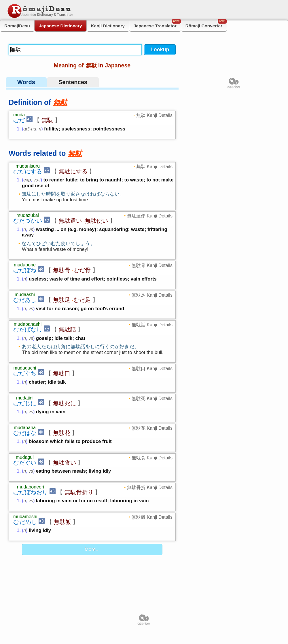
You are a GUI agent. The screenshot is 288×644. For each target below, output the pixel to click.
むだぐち (25, 373)
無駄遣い (70, 221)
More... (92, 549)
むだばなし (28, 329)
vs (31, 229)
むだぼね (25, 270)
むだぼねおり (31, 492)
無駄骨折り (79, 492)
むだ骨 (82, 270)
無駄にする (73, 171)
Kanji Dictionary (108, 26)
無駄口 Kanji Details (152, 368)
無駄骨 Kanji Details (152, 265)
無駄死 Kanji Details (152, 398)
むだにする (28, 171)
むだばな (25, 433)
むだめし (25, 522)
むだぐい (25, 463)
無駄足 (62, 300)
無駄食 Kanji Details (152, 458)
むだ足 (82, 300)
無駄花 (62, 433)
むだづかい (28, 221)
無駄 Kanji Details (154, 115)
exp (27, 180)
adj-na (30, 129)
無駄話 (67, 329)
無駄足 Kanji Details (152, 295)
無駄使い (96, 221)
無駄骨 (62, 270)
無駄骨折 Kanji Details (150, 487)
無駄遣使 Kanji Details (150, 216)
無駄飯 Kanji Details (152, 517)
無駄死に (65, 403)
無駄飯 (62, 522)
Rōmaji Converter (206, 24)
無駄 (47, 120)
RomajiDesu (17, 26)
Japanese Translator (157, 24)
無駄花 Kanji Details (152, 428)
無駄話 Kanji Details (152, 325)
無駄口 (62, 373)
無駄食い (65, 463)
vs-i (37, 180)
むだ (19, 120)
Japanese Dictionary (60, 26)
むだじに (25, 403)
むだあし (25, 300)
